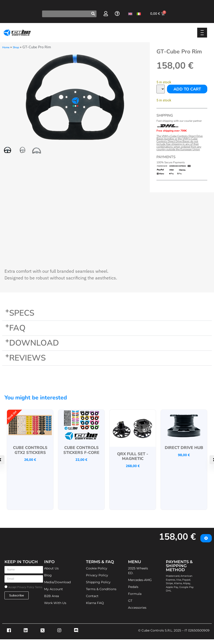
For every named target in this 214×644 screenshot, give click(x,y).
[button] (107, 313)
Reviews (27, 358)
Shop (16, 47)
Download (34, 343)
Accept (25, 587)
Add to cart (187, 89)
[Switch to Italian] (139, 14)
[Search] (93, 14)
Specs (22, 313)
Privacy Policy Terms (30, 587)
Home (6, 47)
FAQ (17, 328)
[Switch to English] (130, 14)
